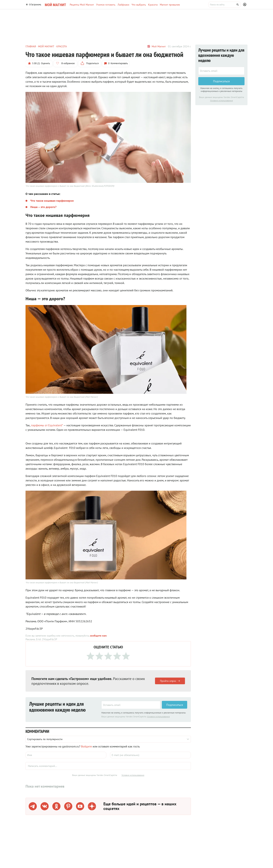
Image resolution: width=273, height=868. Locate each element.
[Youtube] (80, 806)
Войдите (86, 746)
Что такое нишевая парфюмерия (52, 201)
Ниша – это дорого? (43, 207)
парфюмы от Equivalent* (47, 425)
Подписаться (175, 705)
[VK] (45, 806)
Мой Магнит (159, 46)
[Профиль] (245, 5)
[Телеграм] (33, 806)
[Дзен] (92, 806)
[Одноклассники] (56, 806)
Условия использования (158, 716)
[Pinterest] (68, 806)
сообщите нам (98, 636)
